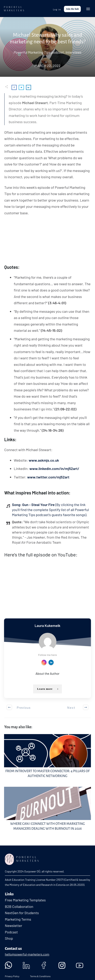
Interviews (73, 52)
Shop (9, 933)
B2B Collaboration (19, 901)
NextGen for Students (22, 907)
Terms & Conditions (40, 971)
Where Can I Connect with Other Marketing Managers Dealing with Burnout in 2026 (47, 805)
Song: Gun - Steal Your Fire (50, 510)
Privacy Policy (12, 971)
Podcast (11, 927)
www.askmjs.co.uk (44, 460)
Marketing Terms (18, 914)
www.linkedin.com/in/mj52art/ (54, 469)
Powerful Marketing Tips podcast (39, 52)
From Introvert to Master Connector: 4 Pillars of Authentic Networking (47, 753)
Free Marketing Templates (25, 895)
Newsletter (13, 920)
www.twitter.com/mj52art (48, 477)
